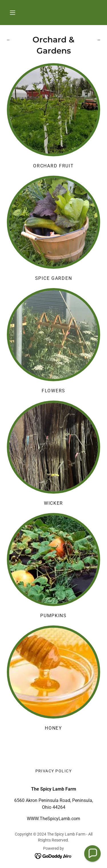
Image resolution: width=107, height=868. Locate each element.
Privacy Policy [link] (54, 771)
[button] (13, 13)
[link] (53, 855)
